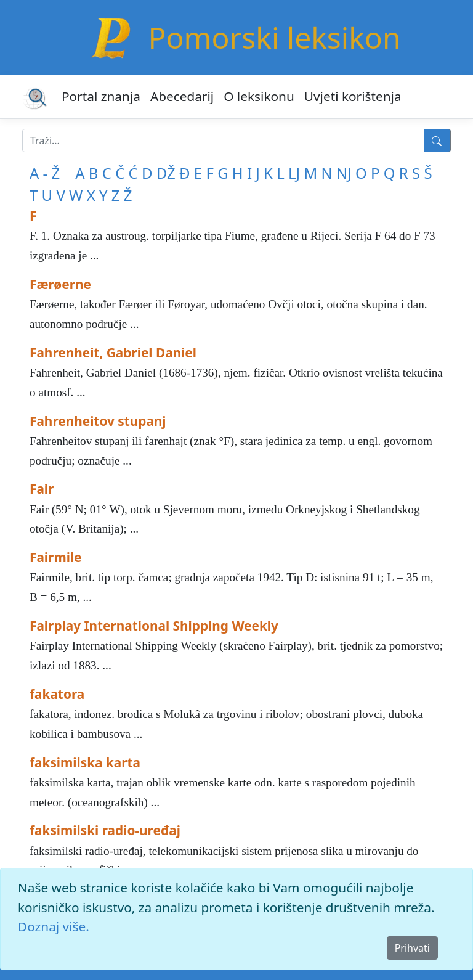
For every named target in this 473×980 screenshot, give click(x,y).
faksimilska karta (85, 762)
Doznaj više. (54, 926)
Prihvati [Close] (412, 948)
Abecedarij (182, 96)
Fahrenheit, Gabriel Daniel (113, 353)
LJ (294, 173)
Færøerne (60, 284)
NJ (344, 173)
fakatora (57, 694)
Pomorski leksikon (274, 37)
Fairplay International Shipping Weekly (154, 626)
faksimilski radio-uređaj (105, 830)
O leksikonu (259, 96)
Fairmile (56, 557)
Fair (42, 489)
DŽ (166, 173)
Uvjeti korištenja (353, 96)
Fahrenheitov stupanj (98, 421)
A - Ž (45, 173)
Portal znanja (101, 96)
